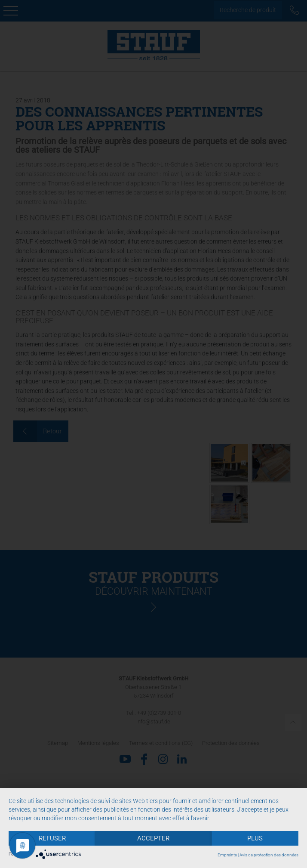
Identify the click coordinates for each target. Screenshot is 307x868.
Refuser (52, 838)
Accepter (153, 838)
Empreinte (227, 855)
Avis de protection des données (269, 855)
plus (255, 838)
